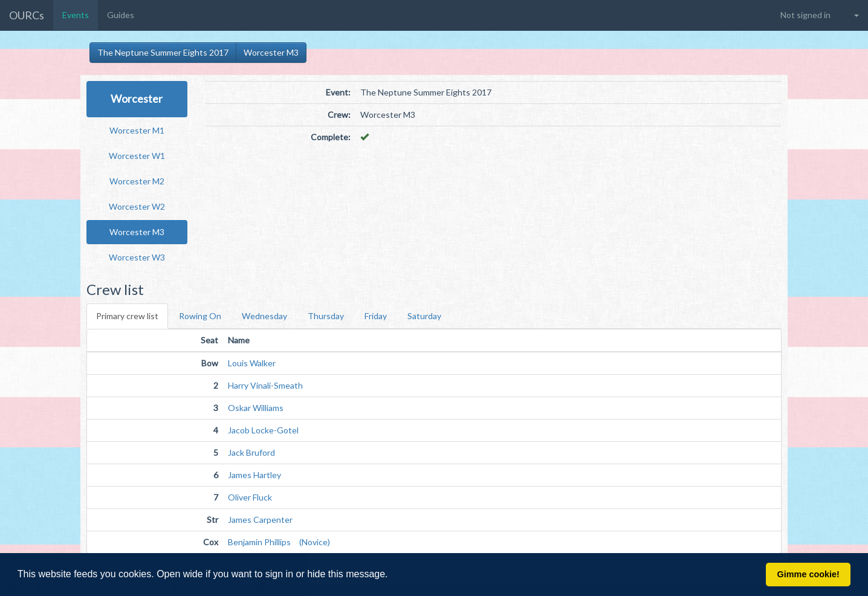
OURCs (27, 15)
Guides (121, 15)
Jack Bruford (251, 452)
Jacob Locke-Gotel (263, 430)
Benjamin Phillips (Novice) (279, 542)
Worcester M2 (137, 181)
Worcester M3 (271, 52)
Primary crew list (127, 316)
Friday (376, 316)
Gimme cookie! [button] (808, 574)
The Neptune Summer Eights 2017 (163, 52)
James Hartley (254, 475)
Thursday (326, 316)
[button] (392, 575)
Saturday (424, 316)
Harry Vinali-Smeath (265, 385)
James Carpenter (260, 520)
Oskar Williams (256, 408)
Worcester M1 (137, 130)
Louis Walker (252, 363)
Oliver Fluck (250, 497)
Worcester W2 (137, 206)
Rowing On (200, 316)
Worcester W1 (137, 156)
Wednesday (264, 316)
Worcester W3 (137, 257)
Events (76, 15)
